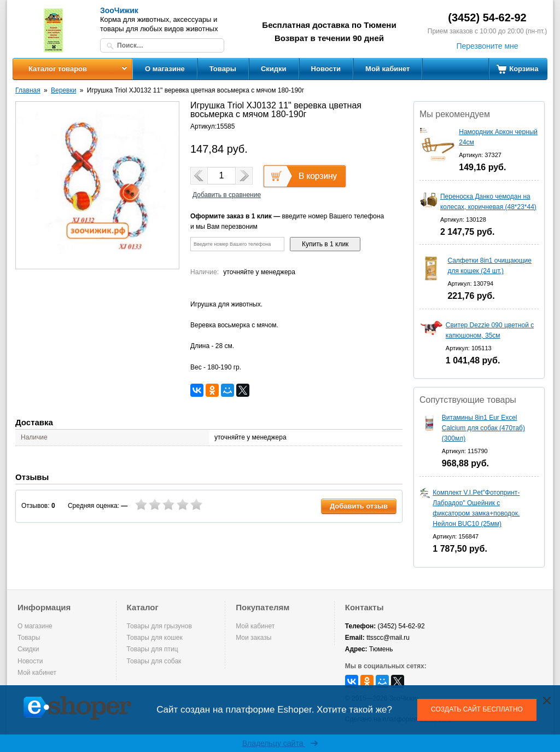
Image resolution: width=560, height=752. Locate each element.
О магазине (165, 69)
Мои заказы (253, 638)
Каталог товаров (58, 69)
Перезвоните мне (487, 46)
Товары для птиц (153, 649)
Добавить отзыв (359, 506)
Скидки (274, 69)
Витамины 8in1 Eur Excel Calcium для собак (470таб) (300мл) (483, 428)
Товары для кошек (155, 638)
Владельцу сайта (280, 743)
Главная (28, 90)
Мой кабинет (387, 69)
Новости (326, 69)
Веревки (63, 90)
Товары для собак (154, 661)
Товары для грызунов (159, 626)
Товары (223, 69)
